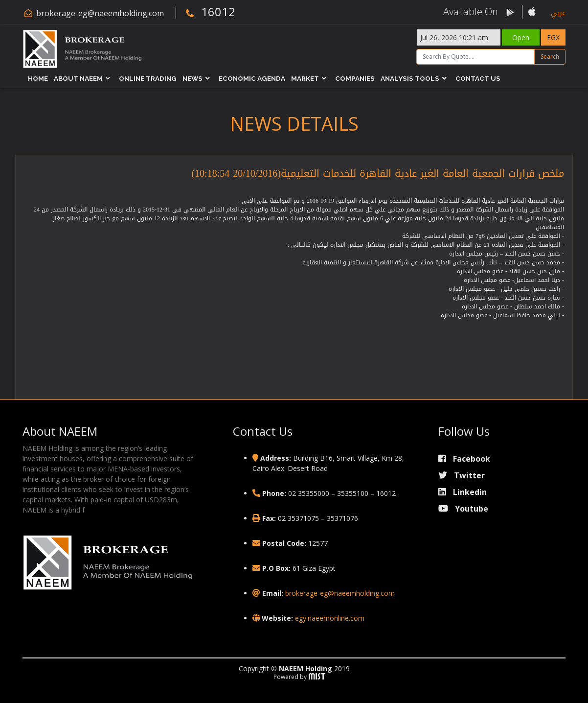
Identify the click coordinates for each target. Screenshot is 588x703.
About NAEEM (78, 78)
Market (305, 78)
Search (550, 57)
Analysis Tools (410, 78)
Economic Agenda (252, 78)
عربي (558, 13)
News (192, 78)
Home (38, 78)
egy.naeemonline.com (330, 618)
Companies (355, 78)
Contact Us (478, 78)
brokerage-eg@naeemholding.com (100, 13)
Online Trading (148, 78)
